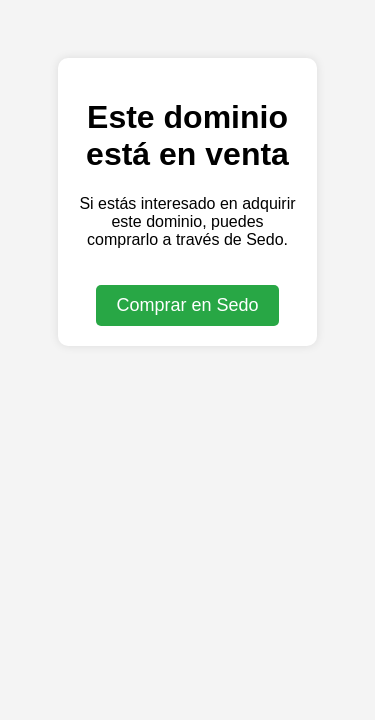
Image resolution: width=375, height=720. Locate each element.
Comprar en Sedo (187, 305)
